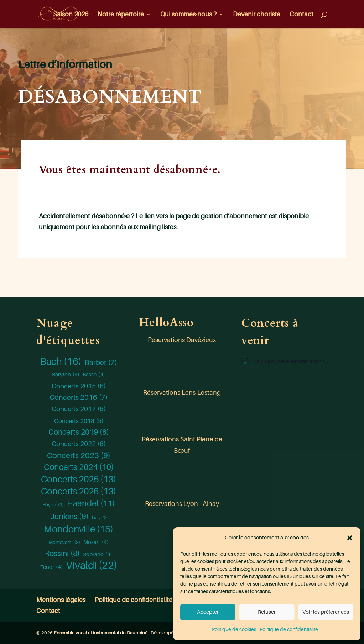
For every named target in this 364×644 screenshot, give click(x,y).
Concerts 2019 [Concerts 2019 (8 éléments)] (79, 433)
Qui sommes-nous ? (188, 15)
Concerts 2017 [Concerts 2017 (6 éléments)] (79, 409)
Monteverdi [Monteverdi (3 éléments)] (64, 543)
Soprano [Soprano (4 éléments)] (98, 554)
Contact (301, 15)
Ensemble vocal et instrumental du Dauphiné (101, 633)
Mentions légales (61, 600)
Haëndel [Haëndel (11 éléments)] (91, 504)
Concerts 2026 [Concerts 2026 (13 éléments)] (79, 492)
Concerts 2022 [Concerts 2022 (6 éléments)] (79, 444)
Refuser (267, 612)
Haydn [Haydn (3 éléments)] (53, 505)
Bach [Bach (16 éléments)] (61, 362)
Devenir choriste (257, 15)
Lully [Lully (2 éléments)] (99, 518)
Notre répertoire (121, 15)
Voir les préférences (326, 612)
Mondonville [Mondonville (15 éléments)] (79, 529)
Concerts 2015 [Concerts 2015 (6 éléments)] (79, 386)
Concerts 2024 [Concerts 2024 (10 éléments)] (79, 467)
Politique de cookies (234, 629)
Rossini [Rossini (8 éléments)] (62, 554)
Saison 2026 (71, 15)
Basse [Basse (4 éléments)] (94, 375)
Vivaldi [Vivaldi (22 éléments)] (92, 566)
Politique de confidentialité (289, 629)
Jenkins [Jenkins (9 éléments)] (69, 517)
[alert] (284, 362)
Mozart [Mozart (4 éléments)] (96, 542)
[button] (350, 538)
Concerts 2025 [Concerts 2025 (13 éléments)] (79, 480)
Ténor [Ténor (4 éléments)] (51, 567)
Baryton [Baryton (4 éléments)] (66, 375)
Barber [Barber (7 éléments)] (101, 363)
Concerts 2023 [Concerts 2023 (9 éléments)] (79, 456)
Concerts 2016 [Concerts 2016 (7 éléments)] (79, 398)
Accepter (208, 612)
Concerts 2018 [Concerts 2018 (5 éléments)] (79, 421)
